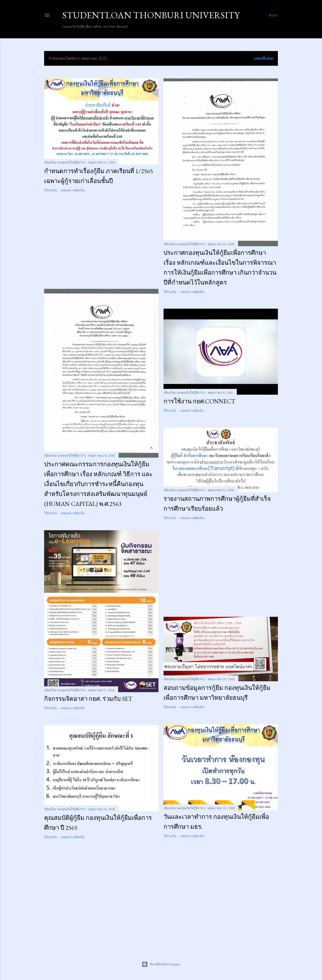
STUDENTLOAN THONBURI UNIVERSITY (151, 15)
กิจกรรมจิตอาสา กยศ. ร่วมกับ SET (88, 699)
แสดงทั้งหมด (264, 58)
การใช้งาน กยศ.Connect (199, 401)
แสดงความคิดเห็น (73, 190)
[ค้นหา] (273, 15)
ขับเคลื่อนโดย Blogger (161, 964)
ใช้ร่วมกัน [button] (50, 190)
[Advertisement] (101, 241)
